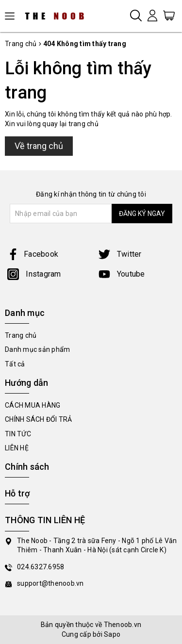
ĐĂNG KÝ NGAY (142, 214)
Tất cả (15, 364)
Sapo (112, 634)
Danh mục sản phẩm (37, 349)
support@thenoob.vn (50, 583)
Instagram (34, 274)
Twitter (120, 254)
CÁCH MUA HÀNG (33, 405)
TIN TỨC (18, 434)
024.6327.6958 (41, 567)
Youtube (122, 274)
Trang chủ (21, 335)
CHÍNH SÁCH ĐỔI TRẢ (39, 419)
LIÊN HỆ (17, 448)
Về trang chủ (39, 146)
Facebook (33, 254)
